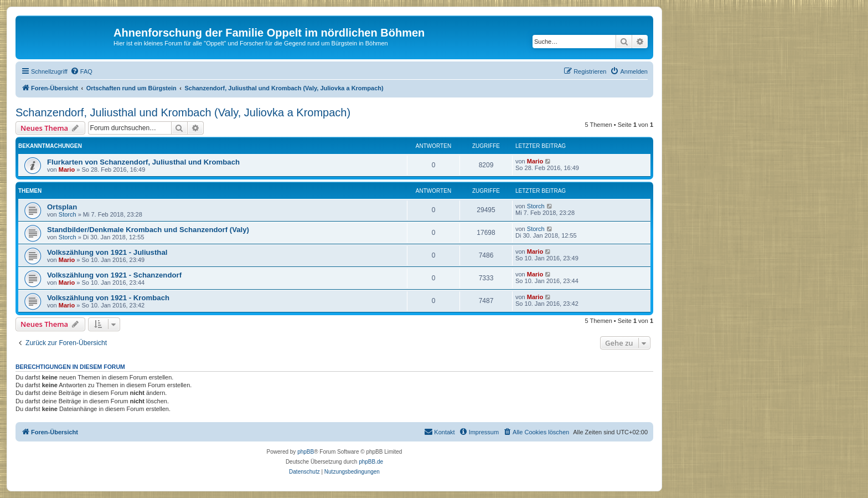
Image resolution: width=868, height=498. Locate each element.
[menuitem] (81, 71)
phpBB (306, 452)
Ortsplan (62, 207)
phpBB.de (371, 462)
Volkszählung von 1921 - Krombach (108, 298)
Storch (68, 214)
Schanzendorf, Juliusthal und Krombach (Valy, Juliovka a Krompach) (183, 112)
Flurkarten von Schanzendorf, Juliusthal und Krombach (143, 162)
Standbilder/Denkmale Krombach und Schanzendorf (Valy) (148, 230)
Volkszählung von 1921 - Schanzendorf (114, 275)
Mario (67, 170)
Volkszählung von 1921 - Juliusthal (107, 252)
